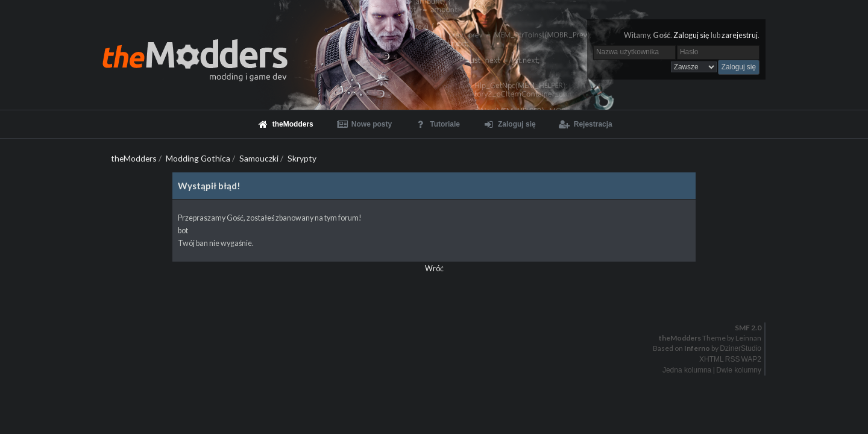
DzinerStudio (741, 348)
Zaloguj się (691, 35)
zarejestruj (740, 35)
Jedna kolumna (687, 370)
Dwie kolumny (739, 370)
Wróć (434, 269)
